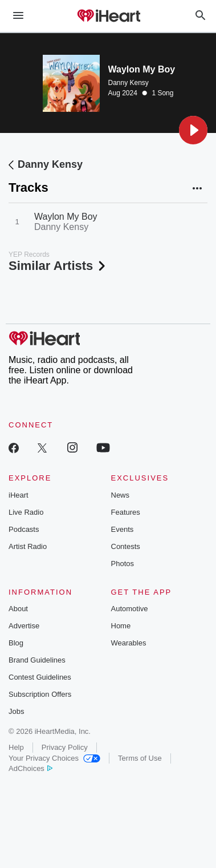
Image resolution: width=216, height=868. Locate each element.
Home (121, 626)
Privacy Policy (65, 747)
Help (16, 747)
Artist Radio (28, 546)
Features (126, 512)
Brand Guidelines (37, 660)
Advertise (24, 626)
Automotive (130, 609)
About (18, 609)
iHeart (19, 495)
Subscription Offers (40, 694)
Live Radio (26, 512)
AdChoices (30, 768)
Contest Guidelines (40, 677)
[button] (193, 130)
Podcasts (24, 529)
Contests (126, 546)
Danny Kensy (129, 83)
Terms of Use (140, 758)
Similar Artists (58, 266)
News (121, 495)
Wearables (129, 643)
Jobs (16, 711)
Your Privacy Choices (54, 758)
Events (123, 529)
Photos (123, 564)
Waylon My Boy (66, 217)
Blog (16, 643)
